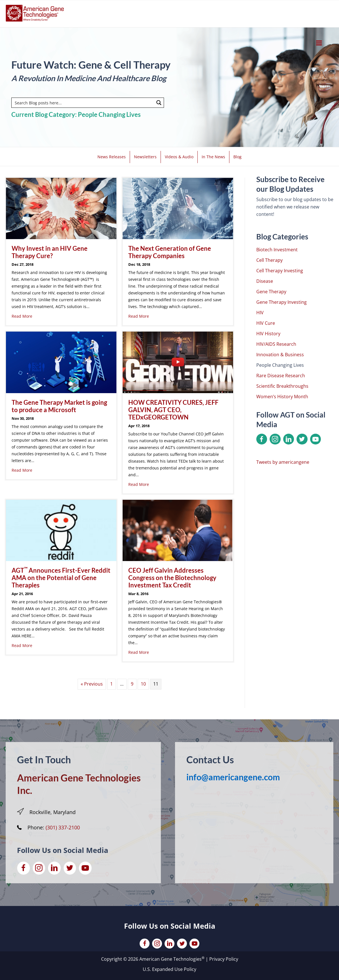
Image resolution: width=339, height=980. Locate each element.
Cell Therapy (269, 260)
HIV (260, 313)
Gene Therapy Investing (282, 302)
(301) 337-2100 (63, 827)
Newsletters (145, 157)
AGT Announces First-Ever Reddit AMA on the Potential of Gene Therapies (61, 578)
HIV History (268, 334)
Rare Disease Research (281, 376)
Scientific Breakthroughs (282, 386)
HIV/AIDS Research (276, 344)
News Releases (112, 157)
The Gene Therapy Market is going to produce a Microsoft (59, 406)
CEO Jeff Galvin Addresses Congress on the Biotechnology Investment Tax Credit (172, 578)
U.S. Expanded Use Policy (169, 969)
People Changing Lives (280, 365)
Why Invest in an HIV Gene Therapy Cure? (50, 252)
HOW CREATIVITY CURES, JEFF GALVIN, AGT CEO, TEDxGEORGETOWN (173, 410)
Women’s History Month (282, 397)
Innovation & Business (280, 355)
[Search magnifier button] (159, 103)
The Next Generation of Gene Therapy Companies (170, 252)
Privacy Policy (224, 959)
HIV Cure (266, 323)
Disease (265, 281)
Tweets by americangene (283, 462)
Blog (237, 157)
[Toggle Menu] (319, 43)
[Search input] (83, 103)
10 (143, 684)
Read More (22, 316)
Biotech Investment (277, 250)
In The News (213, 157)
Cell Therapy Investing (280, 271)
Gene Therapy (271, 292)
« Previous (92, 684)
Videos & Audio (179, 157)
